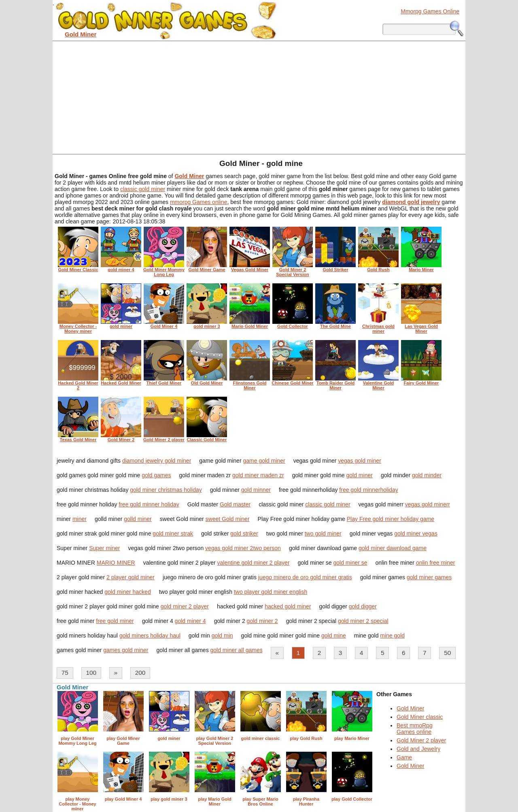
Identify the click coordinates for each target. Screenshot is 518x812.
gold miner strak (173, 534)
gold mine (334, 636)
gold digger (363, 606)
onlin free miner (436, 563)
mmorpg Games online (199, 202)
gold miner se (350, 563)
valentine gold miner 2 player (254, 563)
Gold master (235, 504)
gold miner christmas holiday (166, 490)
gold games (156, 475)
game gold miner (264, 461)
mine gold (392, 636)
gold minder (427, 475)
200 (140, 673)
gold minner (256, 490)
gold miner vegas (416, 534)
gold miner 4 (190, 621)
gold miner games (429, 577)
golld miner (138, 519)
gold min (222, 636)
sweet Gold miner (228, 519)
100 (91, 673)
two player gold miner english (271, 592)
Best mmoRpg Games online (415, 729)
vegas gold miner (360, 461)
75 (65, 673)
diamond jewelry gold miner (157, 461)
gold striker (244, 534)
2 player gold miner (131, 577)
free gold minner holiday (149, 504)
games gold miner (126, 650)
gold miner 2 (262, 621)
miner (80, 519)
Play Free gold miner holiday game (391, 519)
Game (404, 757)
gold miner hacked (127, 592)
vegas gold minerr (428, 504)
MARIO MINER (116, 563)
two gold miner (323, 534)
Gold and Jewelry (418, 749)
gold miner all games (237, 650)
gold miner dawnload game (393, 548)
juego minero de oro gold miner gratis (305, 577)
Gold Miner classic (420, 717)
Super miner (104, 548)
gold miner (360, 475)
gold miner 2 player (185, 606)
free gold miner (115, 621)
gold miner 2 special (363, 621)
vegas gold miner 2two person (243, 548)
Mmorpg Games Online (430, 11)
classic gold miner (143, 189)
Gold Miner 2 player (421, 740)
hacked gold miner (288, 606)
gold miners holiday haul (150, 636)
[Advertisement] (259, 97)
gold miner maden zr (258, 475)
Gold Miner (410, 708)
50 (447, 653)
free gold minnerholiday (369, 490)
